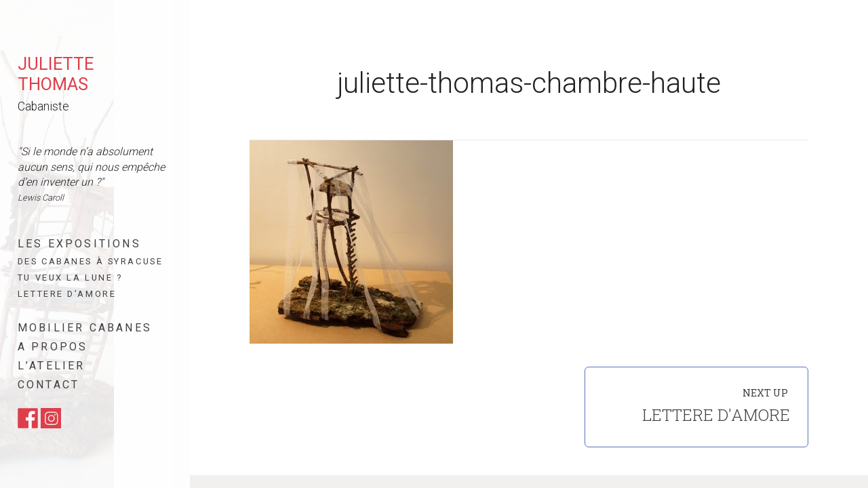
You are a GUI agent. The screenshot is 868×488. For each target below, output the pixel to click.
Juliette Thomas (56, 74)
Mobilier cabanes (85, 328)
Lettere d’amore (67, 294)
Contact (48, 385)
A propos (53, 347)
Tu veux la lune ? (70, 278)
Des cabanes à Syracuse (90, 261)
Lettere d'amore (716, 415)
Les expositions (79, 244)
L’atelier (52, 366)
